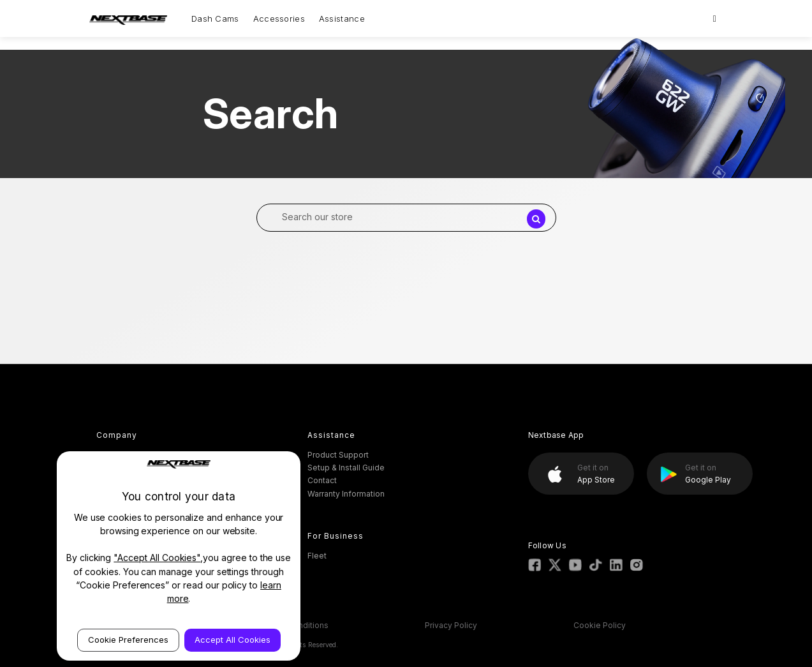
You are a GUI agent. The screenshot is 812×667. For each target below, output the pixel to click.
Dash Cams (215, 19)
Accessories (279, 19)
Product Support (338, 455)
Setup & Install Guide (346, 468)
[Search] (715, 19)
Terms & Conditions (292, 625)
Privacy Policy (451, 625)
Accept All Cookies (233, 640)
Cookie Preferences (128, 640)
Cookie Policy (600, 625)
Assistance (342, 19)
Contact (322, 480)
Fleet (317, 556)
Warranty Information (346, 494)
